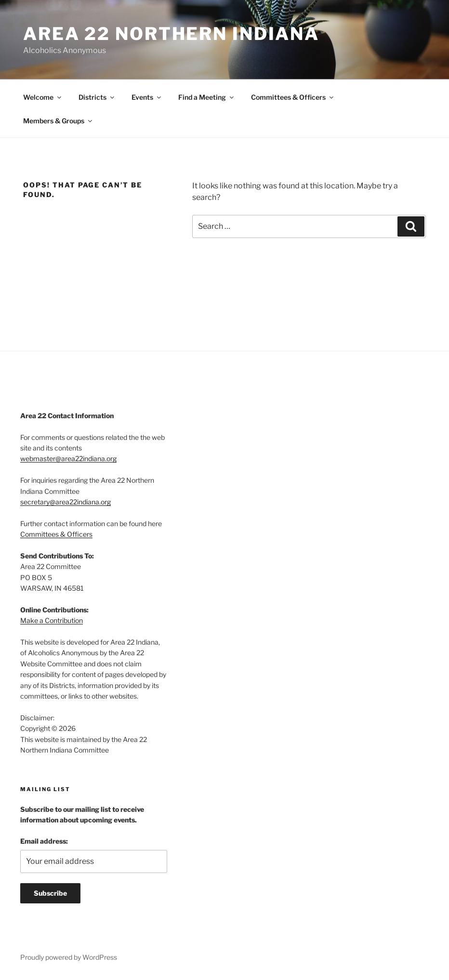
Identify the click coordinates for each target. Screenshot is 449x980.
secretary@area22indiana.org (66, 502)
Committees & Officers (293, 97)
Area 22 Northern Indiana (171, 34)
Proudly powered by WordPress (69, 957)
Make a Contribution (52, 620)
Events (147, 97)
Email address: (44, 841)
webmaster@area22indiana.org (68, 458)
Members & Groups (58, 121)
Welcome (43, 97)
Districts (97, 97)
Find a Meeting (207, 97)
